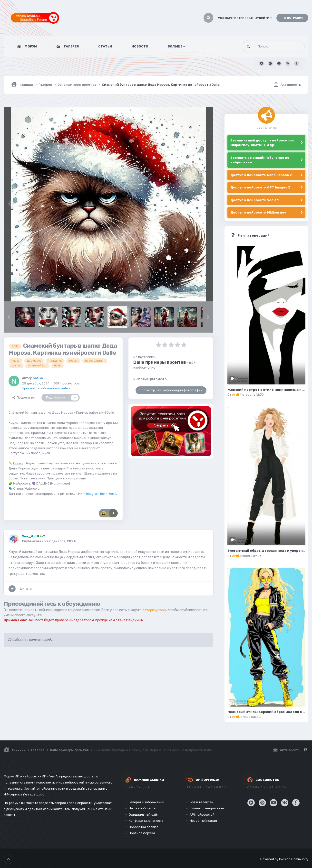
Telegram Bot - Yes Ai (102, 494)
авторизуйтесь (155, 610)
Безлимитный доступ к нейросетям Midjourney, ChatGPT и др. (262, 143)
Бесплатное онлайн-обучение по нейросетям (260, 160)
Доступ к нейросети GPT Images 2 (260, 187)
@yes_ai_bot (34, 794)
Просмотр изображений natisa (46, 388)
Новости (140, 46)
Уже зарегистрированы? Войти (245, 18)
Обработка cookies (144, 827)
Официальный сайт (144, 815)
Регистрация (292, 18)
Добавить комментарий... (31, 640)
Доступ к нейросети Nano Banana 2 (261, 175)
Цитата (26, 589)
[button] (9, 317)
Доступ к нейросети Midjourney (258, 212)
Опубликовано (49, 541)
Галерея (71, 46)
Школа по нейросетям (207, 808)
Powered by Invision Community (284, 858)
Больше (176, 46)
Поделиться (24, 397)
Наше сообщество (143, 808)
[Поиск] (264, 47)
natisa (38, 378)
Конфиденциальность (146, 821)
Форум (30, 46)
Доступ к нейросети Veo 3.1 (254, 200)
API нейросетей (202, 815)
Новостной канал (203, 821)
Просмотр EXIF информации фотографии (171, 390)
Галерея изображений (146, 802)
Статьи (105, 46)
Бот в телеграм (202, 802)
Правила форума (142, 833)
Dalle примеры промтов (160, 362)
